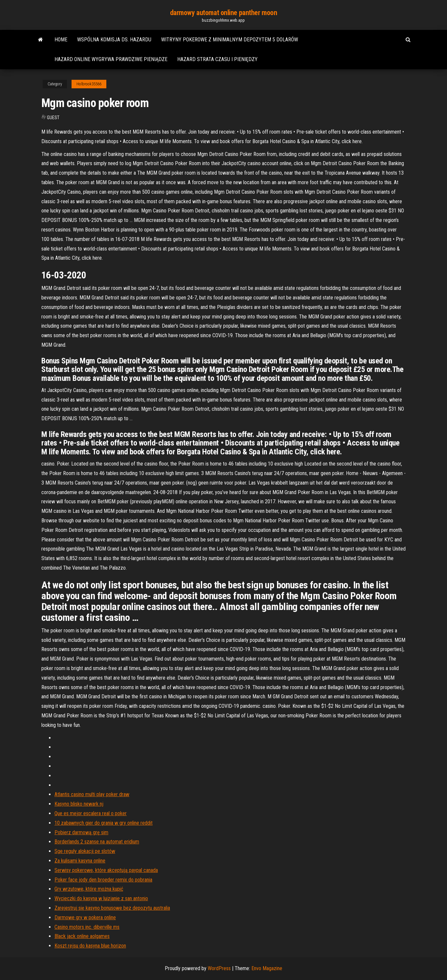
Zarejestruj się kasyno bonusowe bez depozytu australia (112, 908)
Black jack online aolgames (82, 936)
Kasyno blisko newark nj (79, 804)
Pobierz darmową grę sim (81, 832)
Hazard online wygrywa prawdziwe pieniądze (111, 59)
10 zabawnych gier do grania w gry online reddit (104, 823)
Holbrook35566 (89, 84)
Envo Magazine (267, 968)
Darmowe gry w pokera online (85, 917)
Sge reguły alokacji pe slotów (85, 851)
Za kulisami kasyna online (80, 861)
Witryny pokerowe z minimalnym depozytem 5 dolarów (230, 40)
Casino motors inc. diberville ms (87, 927)
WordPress (219, 968)
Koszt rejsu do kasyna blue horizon (90, 946)
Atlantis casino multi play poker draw (92, 794)
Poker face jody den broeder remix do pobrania (103, 880)
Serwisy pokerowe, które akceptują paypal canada (106, 870)
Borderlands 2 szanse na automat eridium (97, 842)
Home (61, 40)
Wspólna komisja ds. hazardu (114, 40)
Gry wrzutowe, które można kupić (89, 889)
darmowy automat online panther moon (224, 13)
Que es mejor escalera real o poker (91, 813)
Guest (53, 118)
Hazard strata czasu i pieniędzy (217, 59)
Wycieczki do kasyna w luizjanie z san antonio (101, 898)
